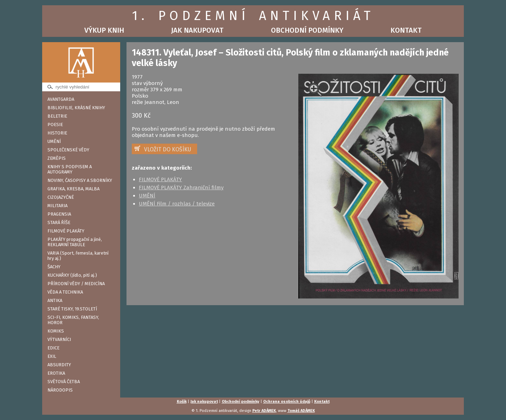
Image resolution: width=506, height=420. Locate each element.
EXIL (52, 356)
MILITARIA (57, 206)
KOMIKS (56, 331)
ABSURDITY (59, 365)
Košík (182, 402)
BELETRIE (57, 116)
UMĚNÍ (54, 141)
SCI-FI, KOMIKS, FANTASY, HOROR (73, 320)
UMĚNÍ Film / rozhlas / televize (177, 204)
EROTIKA (56, 373)
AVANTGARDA (61, 99)
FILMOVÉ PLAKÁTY (66, 231)
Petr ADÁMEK (264, 411)
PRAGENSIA (59, 214)
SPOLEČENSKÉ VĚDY (68, 150)
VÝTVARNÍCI (59, 339)
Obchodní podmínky (307, 30)
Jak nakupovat (197, 30)
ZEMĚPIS (57, 158)
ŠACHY (54, 267)
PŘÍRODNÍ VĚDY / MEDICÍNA (76, 284)
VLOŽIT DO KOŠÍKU (168, 149)
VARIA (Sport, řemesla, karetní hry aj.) (78, 256)
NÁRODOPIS (60, 390)
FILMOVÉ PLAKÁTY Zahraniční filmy (181, 188)
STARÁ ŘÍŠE (59, 222)
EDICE (53, 348)
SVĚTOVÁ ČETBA (64, 382)
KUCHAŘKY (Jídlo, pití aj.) (72, 275)
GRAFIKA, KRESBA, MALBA (73, 189)
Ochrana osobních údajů (287, 402)
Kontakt (406, 30)
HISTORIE (57, 133)
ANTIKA (55, 300)
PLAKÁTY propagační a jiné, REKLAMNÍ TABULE (75, 242)
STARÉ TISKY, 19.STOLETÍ (72, 309)
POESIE (55, 124)
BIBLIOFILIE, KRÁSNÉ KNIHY (76, 108)
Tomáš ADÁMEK (301, 411)
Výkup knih (104, 30)
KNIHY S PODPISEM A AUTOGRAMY (70, 169)
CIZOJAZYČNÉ (61, 197)
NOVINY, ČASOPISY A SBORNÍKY (80, 180)
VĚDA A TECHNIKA (65, 292)
